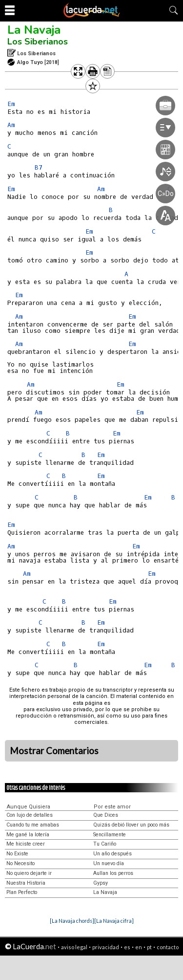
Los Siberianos (38, 42)
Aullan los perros (113, 873)
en (139, 947)
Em (11, 104)
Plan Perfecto (22, 892)
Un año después (112, 854)
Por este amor (112, 807)
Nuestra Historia (26, 883)
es (127, 947)
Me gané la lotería (28, 835)
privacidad (106, 947)
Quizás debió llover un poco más (131, 825)
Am (11, 125)
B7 (39, 167)
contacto (168, 947)
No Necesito (20, 863)
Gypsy (101, 883)
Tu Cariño (105, 844)
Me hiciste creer (26, 844)
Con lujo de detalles (30, 815)
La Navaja (34, 30)
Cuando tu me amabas (33, 825)
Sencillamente (110, 835)
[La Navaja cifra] (114, 921)
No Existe (17, 854)
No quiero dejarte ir (29, 873)
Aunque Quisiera (29, 807)
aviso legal (74, 947)
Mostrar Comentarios (54, 751)
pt (149, 947)
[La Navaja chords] (72, 921)
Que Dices (106, 815)
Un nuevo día (109, 863)
